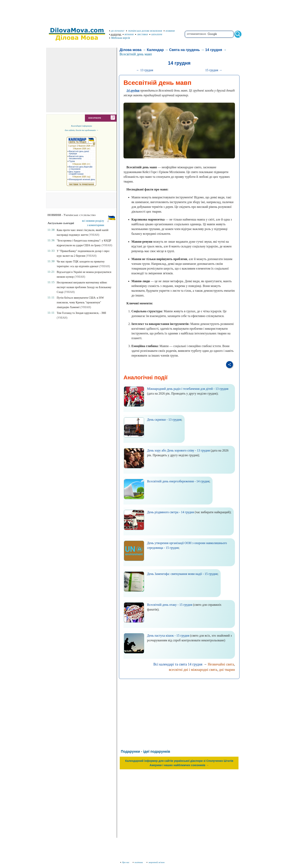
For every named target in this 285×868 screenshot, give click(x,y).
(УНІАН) (94, 235)
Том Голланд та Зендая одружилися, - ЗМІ (81, 313)
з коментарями (95, 225)
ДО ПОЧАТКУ (117, 31)
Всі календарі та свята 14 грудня (178, 664)
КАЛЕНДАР (115, 35)
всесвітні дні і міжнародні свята (193, 670)
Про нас (125, 862)
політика (138, 862)
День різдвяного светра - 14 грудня (171, 512)
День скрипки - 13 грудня (164, 420)
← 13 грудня (145, 70)
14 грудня (214, 50)
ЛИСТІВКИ (142, 34)
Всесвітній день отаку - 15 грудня (170, 605)
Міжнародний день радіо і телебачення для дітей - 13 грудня (188, 389)
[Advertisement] (142, 12)
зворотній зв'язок (156, 862)
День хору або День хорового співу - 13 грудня (178, 450)
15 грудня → (214, 70)
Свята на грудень (184, 50)
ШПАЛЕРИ (156, 34)
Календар (155, 50)
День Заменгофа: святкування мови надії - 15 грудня (182, 574)
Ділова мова (131, 50)
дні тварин (227, 670)
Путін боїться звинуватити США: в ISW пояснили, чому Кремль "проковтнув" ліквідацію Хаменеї (80, 302)
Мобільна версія (120, 38)
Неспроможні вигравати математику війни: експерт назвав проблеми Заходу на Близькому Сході (84, 287)
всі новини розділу (93, 221)
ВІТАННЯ (128, 34)
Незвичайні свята (221, 664)
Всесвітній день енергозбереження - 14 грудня (178, 481)
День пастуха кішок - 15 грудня (168, 636)
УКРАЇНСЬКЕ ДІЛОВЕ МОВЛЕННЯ (144, 31)
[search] (209, 34)
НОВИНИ (169, 31)
